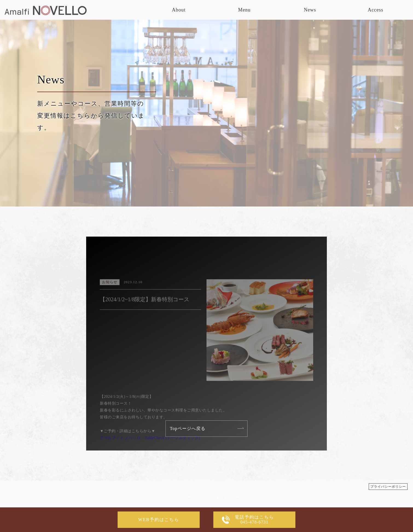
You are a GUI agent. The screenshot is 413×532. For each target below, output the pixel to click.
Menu (244, 10)
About (179, 10)
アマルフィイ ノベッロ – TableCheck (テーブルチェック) (150, 451)
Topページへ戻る (188, 428)
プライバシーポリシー (388, 487)
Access (376, 10)
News (310, 10)
